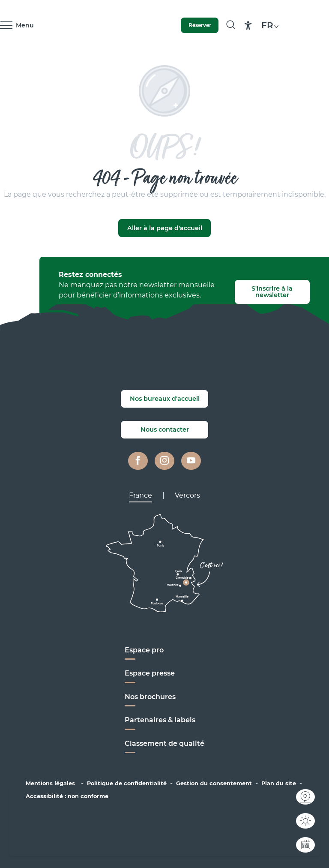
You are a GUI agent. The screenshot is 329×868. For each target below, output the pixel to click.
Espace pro (144, 650)
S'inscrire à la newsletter (272, 291)
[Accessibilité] (248, 26)
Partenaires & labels (160, 720)
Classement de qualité (164, 743)
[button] (271, 25)
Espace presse (150, 673)
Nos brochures (150, 697)
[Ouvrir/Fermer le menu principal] (17, 25)
